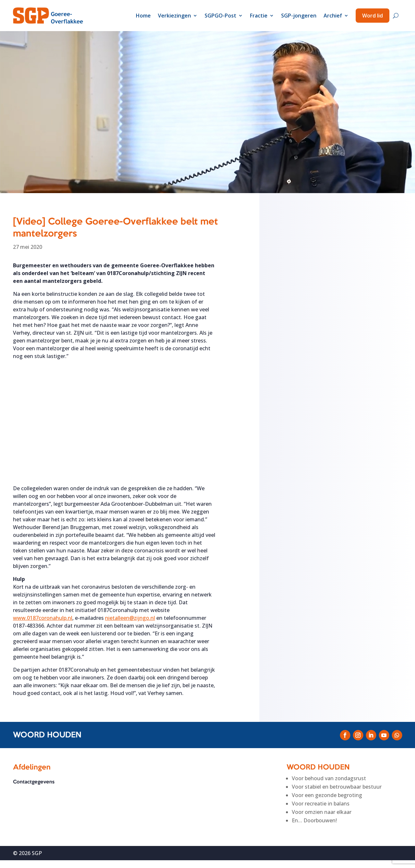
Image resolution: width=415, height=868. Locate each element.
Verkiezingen (174, 16)
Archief (333, 16)
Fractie (259, 16)
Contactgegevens (34, 782)
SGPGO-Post (220, 16)
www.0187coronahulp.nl (43, 618)
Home (143, 16)
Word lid (373, 16)
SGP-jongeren (299, 16)
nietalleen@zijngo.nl (130, 618)
